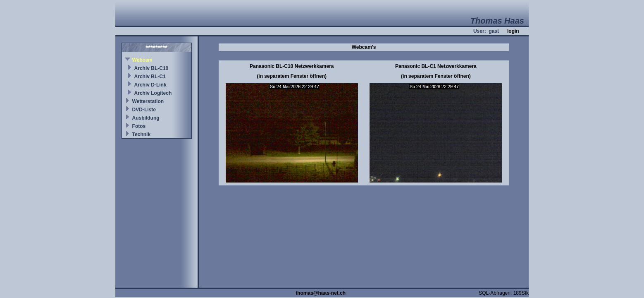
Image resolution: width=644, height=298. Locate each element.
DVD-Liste (144, 110)
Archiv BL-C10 (151, 68)
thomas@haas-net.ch (321, 293)
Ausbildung (146, 118)
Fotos (139, 126)
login (513, 31)
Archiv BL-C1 (150, 77)
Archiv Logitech (153, 93)
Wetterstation (148, 101)
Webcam (142, 60)
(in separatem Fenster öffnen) (292, 76)
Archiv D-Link (150, 85)
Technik (141, 135)
